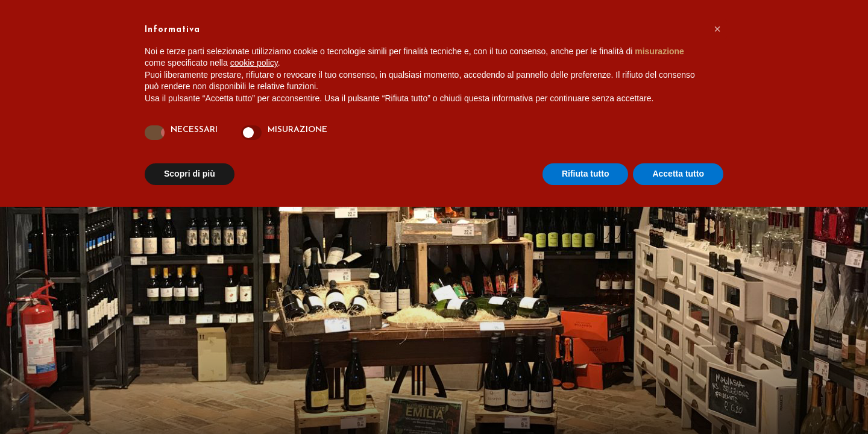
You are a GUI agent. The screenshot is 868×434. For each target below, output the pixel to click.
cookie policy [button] (254, 63)
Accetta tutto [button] (678, 174)
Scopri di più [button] (190, 174)
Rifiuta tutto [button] (586, 174)
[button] (717, 29)
